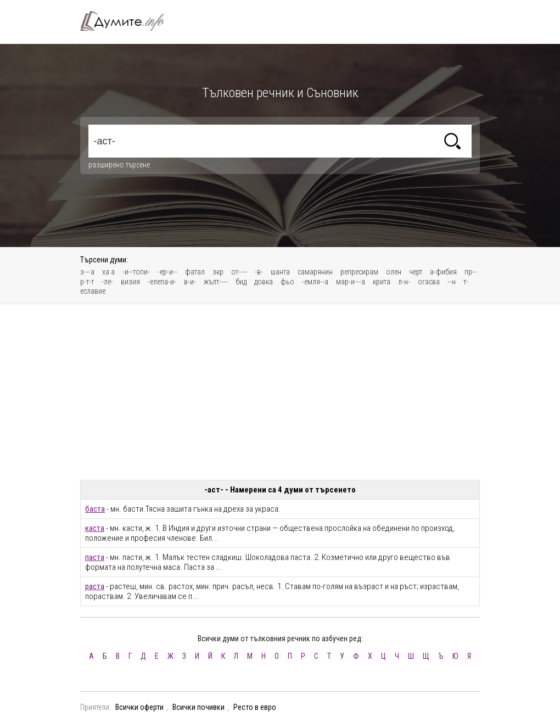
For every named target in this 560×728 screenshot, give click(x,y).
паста (95, 557)
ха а (108, 272)
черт (416, 272)
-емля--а (315, 282)
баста (95, 509)
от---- (239, 272)
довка (264, 282)
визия (130, 282)
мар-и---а (351, 282)
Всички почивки (198, 707)
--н (452, 282)
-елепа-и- (162, 282)
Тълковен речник (128, 21)
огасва (429, 282)
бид (241, 282)
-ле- (107, 282)
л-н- (404, 282)
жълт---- (216, 282)
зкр (218, 272)
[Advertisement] (280, 392)
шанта (280, 272)
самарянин (315, 272)
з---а (87, 272)
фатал (195, 272)
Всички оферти (139, 707)
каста (95, 528)
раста (95, 586)
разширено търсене (119, 165)
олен (394, 272)
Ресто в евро (255, 707)
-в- (259, 272)
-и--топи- (136, 272)
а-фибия (443, 272)
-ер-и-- (167, 272)
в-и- (190, 282)
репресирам (359, 272)
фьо (287, 282)
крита (382, 282)
